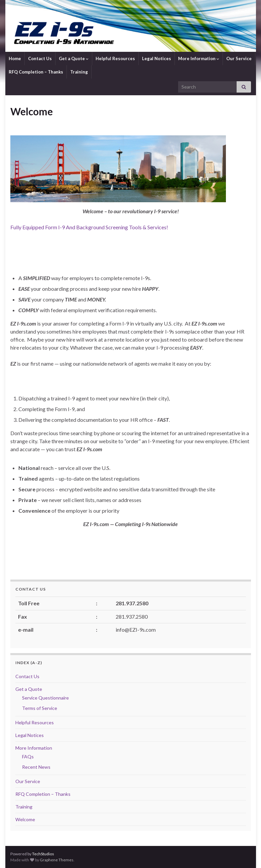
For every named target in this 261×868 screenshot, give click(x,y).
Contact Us (40, 58)
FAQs (28, 757)
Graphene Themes (57, 860)
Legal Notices (157, 58)
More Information (199, 58)
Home (15, 58)
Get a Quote (74, 58)
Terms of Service (40, 708)
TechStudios (43, 854)
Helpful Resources (115, 58)
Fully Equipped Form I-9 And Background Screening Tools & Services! (90, 227)
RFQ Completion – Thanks (36, 72)
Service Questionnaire (45, 698)
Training (79, 72)
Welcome (25, 819)
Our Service (239, 58)
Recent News (36, 767)
